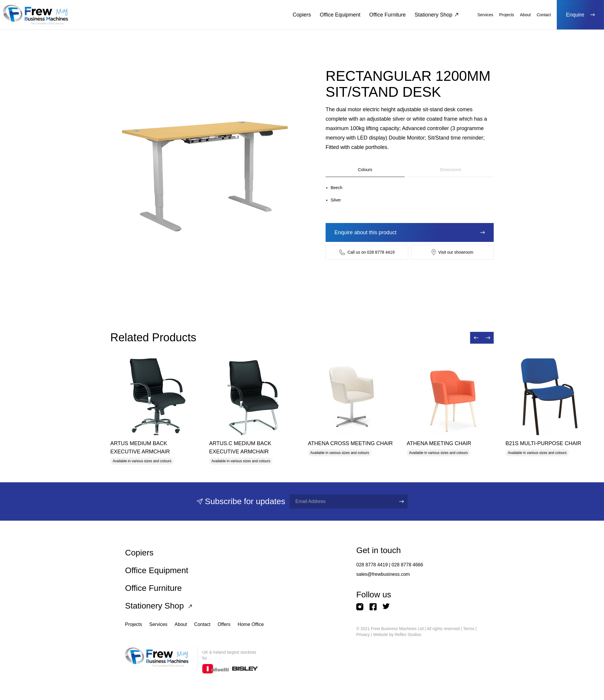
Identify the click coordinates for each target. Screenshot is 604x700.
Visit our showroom (452, 252)
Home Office (251, 624)
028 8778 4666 (407, 565)
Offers (224, 624)
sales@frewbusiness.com (383, 574)
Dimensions (450, 170)
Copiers (302, 15)
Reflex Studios (408, 635)
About (525, 15)
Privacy (363, 635)
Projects (507, 15)
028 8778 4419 (372, 565)
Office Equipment (340, 15)
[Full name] (341, 501)
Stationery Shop (436, 15)
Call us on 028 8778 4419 (367, 252)
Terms (469, 629)
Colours (365, 170)
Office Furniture (388, 15)
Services (485, 15)
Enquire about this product (410, 232)
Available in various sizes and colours (142, 461)
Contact (544, 15)
